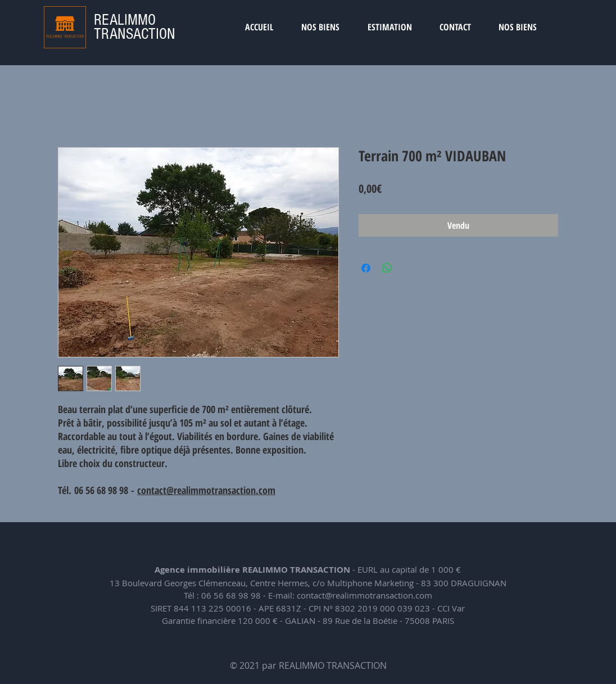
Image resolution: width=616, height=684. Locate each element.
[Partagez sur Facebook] (366, 268)
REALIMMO (125, 20)
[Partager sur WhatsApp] (387, 268)
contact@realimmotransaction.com (206, 490)
